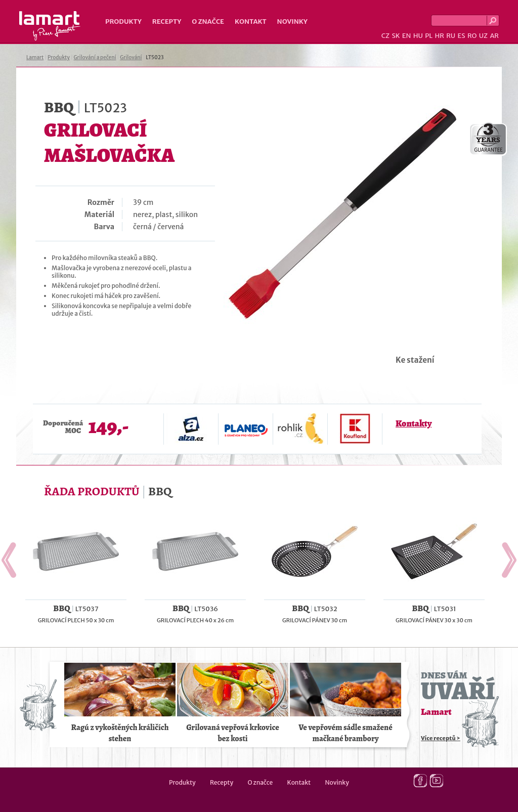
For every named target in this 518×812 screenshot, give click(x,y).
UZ (483, 36)
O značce (208, 22)
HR (439, 36)
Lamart (50, 26)
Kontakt (251, 22)
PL (429, 36)
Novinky (292, 22)
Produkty (123, 22)
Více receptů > (441, 738)
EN (407, 36)
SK (396, 36)
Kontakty (414, 423)
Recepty (167, 22)
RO (472, 36)
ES (462, 36)
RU (451, 36)
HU (418, 36)
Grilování (131, 57)
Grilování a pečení (95, 57)
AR (494, 36)
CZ (385, 36)
